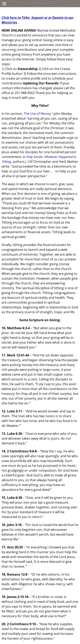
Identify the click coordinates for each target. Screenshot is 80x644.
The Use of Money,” (38, 114)
